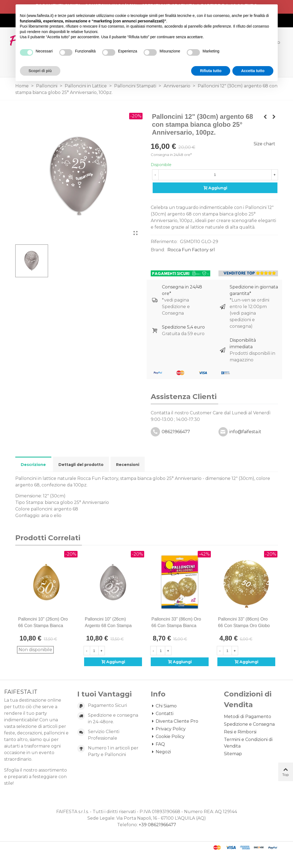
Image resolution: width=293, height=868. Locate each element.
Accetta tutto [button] (253, 71)
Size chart (264, 144)
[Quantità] (215, 175)
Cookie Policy (168, 737)
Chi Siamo (164, 706)
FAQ (158, 744)
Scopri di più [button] (40, 71)
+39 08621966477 (157, 825)
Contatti (162, 714)
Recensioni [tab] (128, 465)
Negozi (161, 752)
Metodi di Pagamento (248, 717)
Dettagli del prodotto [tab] (81, 465)
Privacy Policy (168, 729)
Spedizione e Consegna (249, 724)
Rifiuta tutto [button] (211, 71)
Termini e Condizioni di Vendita (248, 743)
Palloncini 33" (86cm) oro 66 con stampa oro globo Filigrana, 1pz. (244, 626)
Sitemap (233, 754)
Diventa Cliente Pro (174, 721)
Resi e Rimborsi (240, 732)
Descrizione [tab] (33, 465)
